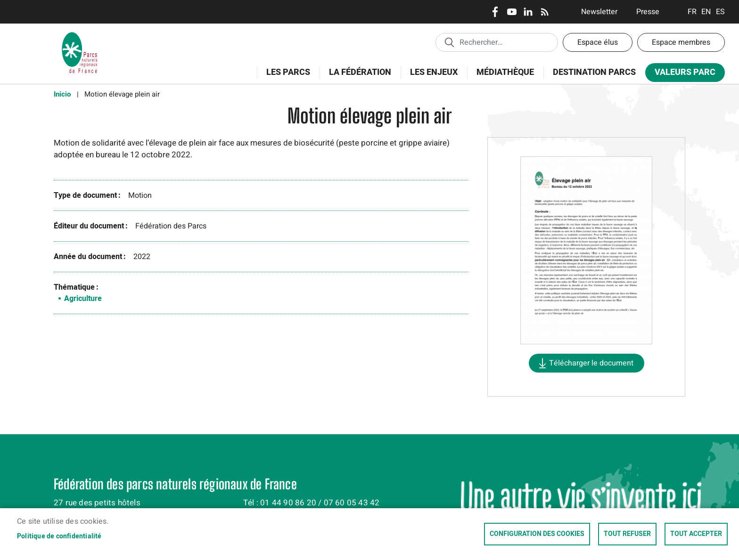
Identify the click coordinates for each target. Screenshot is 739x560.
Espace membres (681, 42)
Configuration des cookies (537, 534)
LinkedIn (528, 12)
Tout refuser (627, 534)
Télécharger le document (591, 363)
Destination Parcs (594, 72)
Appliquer (449, 42)
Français (692, 12)
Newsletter (599, 12)
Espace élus (598, 42)
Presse (648, 12)
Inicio (62, 94)
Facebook (495, 12)
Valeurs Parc (682, 74)
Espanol (720, 12)
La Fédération (357, 77)
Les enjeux (431, 77)
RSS (545, 12)
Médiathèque (505, 72)
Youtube (512, 12)
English (706, 12)
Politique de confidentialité (59, 536)
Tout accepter (696, 534)
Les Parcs (285, 77)
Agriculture (83, 299)
